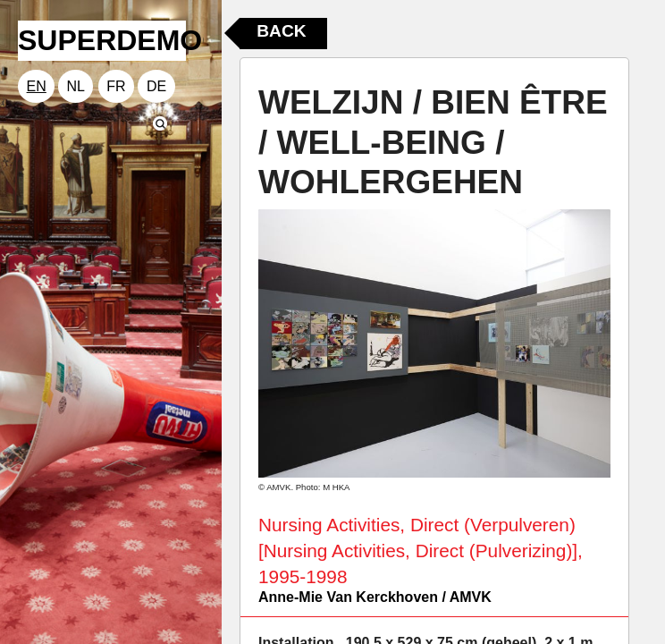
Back (281, 31)
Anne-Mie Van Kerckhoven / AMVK (375, 597)
